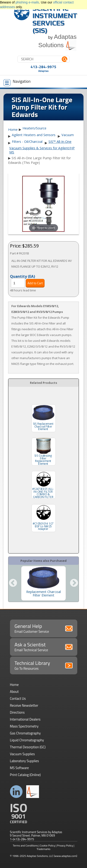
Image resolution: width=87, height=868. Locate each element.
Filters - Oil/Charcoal (27, 142)
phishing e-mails (27, 2)
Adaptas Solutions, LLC (40, 856)
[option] (43, 583)
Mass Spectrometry (24, 726)
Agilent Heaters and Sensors (34, 135)
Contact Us (18, 698)
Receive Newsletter (24, 705)
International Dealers (25, 719)
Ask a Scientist (44, 647)
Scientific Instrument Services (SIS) (55, 19)
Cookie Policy (48, 845)
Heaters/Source (34, 128)
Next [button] (74, 583)
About (14, 692)
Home (13, 130)
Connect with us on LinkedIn (16, 792)
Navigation (17, 82)
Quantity (23, 276)
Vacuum (68, 135)
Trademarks (43, 849)
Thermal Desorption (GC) (28, 747)
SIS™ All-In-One (60, 142)
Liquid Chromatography (27, 740)
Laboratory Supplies (24, 761)
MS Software (19, 768)
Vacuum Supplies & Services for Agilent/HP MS (42, 150)
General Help (44, 628)
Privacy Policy (65, 845)
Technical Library (44, 665)
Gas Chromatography (25, 733)
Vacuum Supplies (22, 754)
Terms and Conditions (25, 845)
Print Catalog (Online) (25, 775)
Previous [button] (13, 583)
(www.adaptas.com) (66, 856)
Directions (17, 712)
